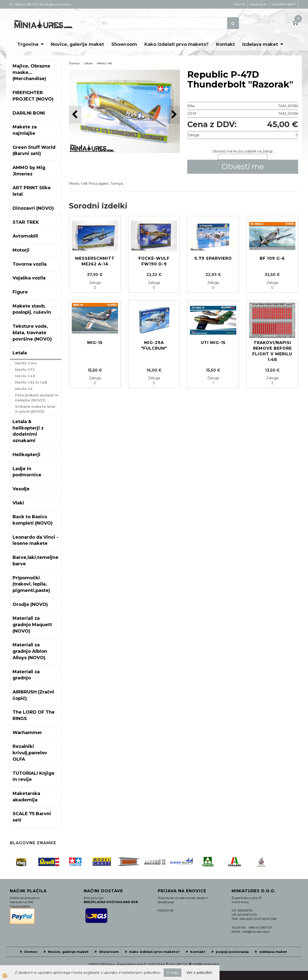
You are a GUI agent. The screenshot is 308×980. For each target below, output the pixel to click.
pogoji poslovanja (232, 952)
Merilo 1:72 (25, 370)
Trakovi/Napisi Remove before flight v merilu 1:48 (272, 351)
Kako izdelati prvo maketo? (177, 44)
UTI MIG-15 (213, 343)
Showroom (124, 44)
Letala (88, 63)
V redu (172, 973)
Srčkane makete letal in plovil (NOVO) (35, 409)
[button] (174, 115)
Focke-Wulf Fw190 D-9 (154, 261)
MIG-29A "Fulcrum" (154, 345)
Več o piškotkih (199, 973)
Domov (74, 63)
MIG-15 (95, 343)
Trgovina (28, 44)
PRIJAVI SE (166, 910)
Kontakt (225, 44)
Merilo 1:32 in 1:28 (31, 382)
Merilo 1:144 (26, 363)
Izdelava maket (260, 44)
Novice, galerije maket (77, 44)
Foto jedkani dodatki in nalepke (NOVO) (37, 398)
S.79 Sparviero (213, 258)
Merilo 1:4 (24, 389)
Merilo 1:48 (25, 376)
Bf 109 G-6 (272, 258)
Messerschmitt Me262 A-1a (95, 261)
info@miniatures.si (206, 964)
